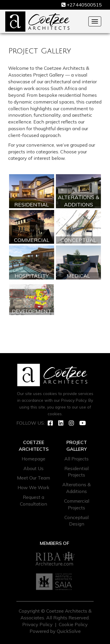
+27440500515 (84, 5)
